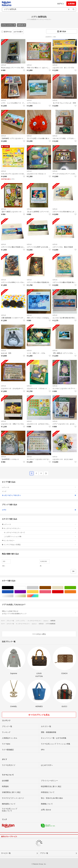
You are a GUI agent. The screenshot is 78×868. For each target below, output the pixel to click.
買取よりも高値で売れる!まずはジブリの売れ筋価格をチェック (39, 612)
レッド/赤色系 (63, 592)
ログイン (61, 4)
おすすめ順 (18, 32)
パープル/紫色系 (26, 592)
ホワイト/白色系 (26, 588)
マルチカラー (38, 596)
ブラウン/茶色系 (51, 588)
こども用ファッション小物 (40, 537)
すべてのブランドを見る (39, 715)
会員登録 (71, 4)
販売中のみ (7, 32)
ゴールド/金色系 (26, 596)
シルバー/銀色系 (13, 596)
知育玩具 (21, 25)
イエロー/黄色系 (38, 592)
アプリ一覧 (44, 853)
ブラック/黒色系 (13, 588)
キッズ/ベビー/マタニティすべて (40, 533)
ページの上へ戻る (39, 634)
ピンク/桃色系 (51, 592)
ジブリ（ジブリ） (8, 25)
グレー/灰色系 (38, 588)
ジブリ (39, 510)
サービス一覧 (6, 853)
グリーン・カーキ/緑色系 (76, 588)
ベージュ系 (63, 588)
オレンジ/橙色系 (76, 592)
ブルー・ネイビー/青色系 (13, 592)
